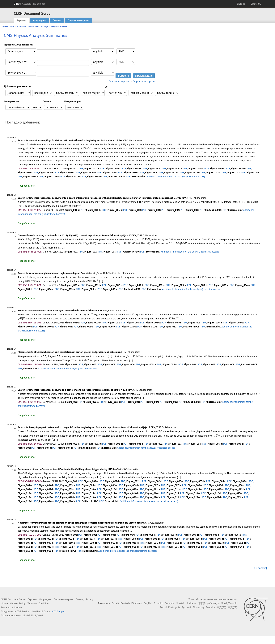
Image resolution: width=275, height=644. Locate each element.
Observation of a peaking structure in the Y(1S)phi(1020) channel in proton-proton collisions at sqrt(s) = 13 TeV (77, 235)
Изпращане (39, 20)
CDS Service (23, 611)
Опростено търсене (144, 81)
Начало (5, 27)
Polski (163, 607)
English (148, 603)
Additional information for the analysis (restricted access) (176, 177)
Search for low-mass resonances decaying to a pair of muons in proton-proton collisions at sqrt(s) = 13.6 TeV (75, 390)
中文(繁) (232, 607)
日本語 (201, 603)
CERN (30, 4)
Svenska (210, 607)
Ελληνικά (137, 603)
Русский (186, 607)
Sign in (241, 4)
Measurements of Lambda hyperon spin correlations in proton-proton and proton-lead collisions (69, 352)
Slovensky (198, 607)
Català (115, 603)
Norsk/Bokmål (229, 603)
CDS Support (59, 611)
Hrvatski (181, 603)
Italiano (191, 603)
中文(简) (221, 607)
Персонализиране (78, 20)
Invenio (18, 607)
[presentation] (87, 148)
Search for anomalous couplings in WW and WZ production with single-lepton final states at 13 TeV (70, 140)
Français (170, 603)
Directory (256, 4)
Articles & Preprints (18, 27)
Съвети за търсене (120, 81)
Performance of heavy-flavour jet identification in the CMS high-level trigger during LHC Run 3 (68, 469)
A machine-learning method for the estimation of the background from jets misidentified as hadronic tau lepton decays (81, 523)
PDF (81, 169)
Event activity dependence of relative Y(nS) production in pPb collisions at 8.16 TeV (62, 310)
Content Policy (18, 603)
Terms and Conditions (38, 603)
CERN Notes (33, 27)
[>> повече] (260, 568)
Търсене (21, 20)
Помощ (57, 20)
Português (174, 607)
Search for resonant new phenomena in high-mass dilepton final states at (65, 273)
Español (159, 603)
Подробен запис (27, 186)
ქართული (213, 603)
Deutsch (125, 603)
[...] (83, 206)
